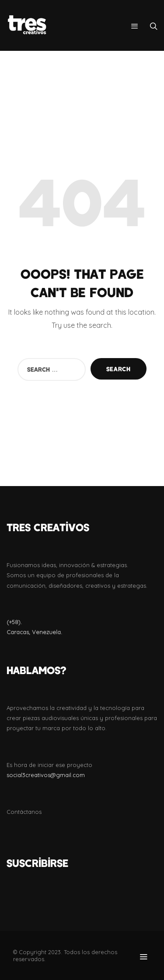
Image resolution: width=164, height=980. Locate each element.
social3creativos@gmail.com (46, 775)
